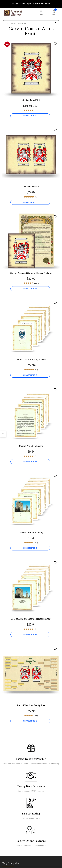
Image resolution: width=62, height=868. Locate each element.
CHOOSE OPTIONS (30, 116)
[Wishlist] (55, 44)
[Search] (56, 24)
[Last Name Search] (31, 23)
